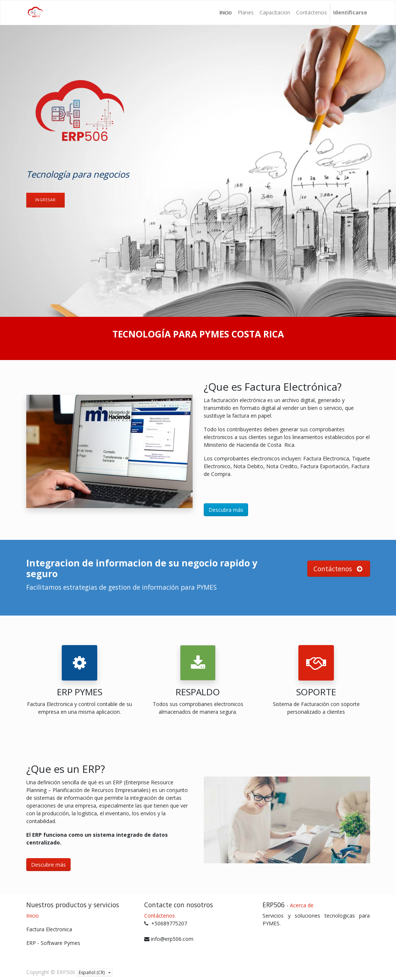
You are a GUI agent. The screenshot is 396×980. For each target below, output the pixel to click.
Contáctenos (160, 916)
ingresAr (45, 200)
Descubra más (226, 510)
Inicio (33, 916)
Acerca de (302, 905)
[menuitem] (226, 13)
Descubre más (48, 865)
